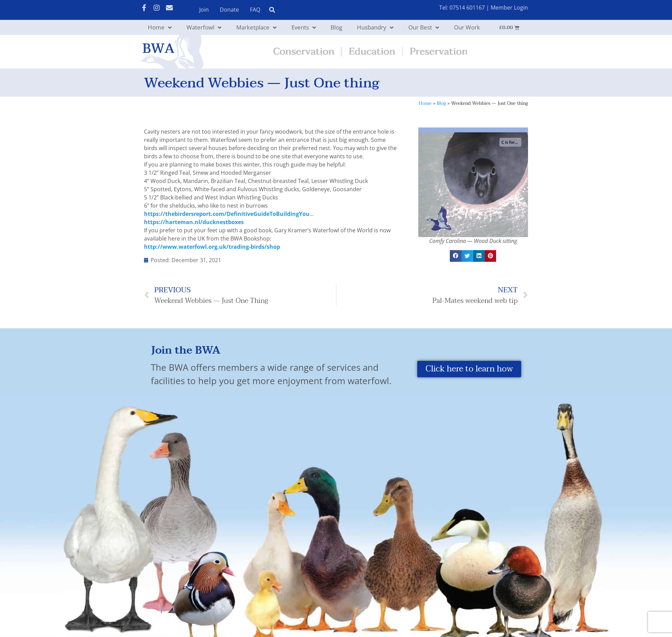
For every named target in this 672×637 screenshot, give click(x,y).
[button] (456, 256)
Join (204, 10)
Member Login (509, 8)
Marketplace (256, 28)
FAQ (255, 10)
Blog (336, 27)
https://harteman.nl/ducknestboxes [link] (194, 222)
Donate (229, 10)
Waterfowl (204, 28)
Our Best (424, 28)
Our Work (467, 27)
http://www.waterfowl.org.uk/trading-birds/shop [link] (212, 247)
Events (304, 28)
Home (160, 28)
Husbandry (375, 28)
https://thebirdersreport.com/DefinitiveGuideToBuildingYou (227, 214)
